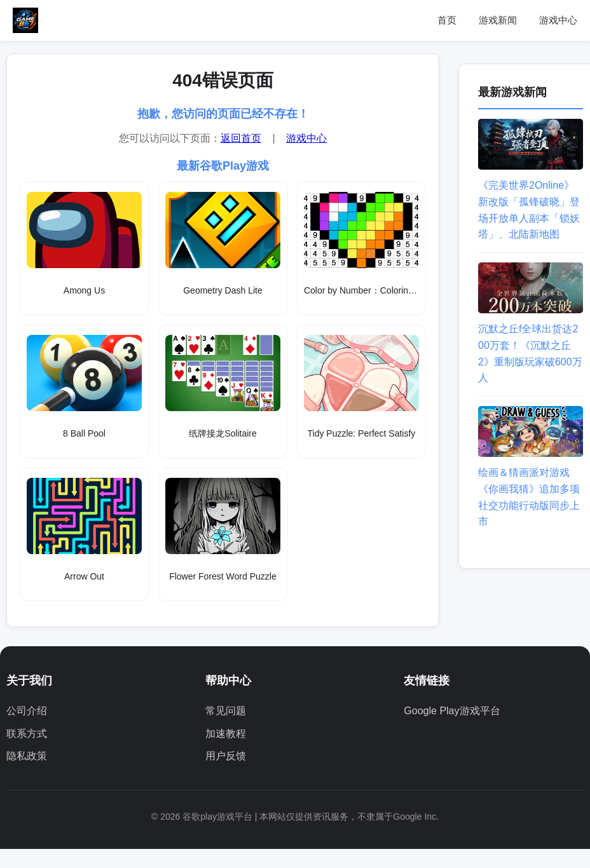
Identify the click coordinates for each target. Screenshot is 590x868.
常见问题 (226, 711)
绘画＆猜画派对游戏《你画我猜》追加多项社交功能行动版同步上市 (531, 489)
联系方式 (27, 734)
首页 (447, 20)
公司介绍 (27, 711)
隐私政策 (27, 756)
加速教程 (226, 734)
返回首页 (241, 138)
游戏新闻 (498, 20)
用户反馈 (226, 756)
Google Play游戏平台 (452, 711)
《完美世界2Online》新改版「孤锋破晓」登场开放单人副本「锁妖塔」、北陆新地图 (531, 202)
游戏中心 (558, 20)
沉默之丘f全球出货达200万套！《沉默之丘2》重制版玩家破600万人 (531, 345)
